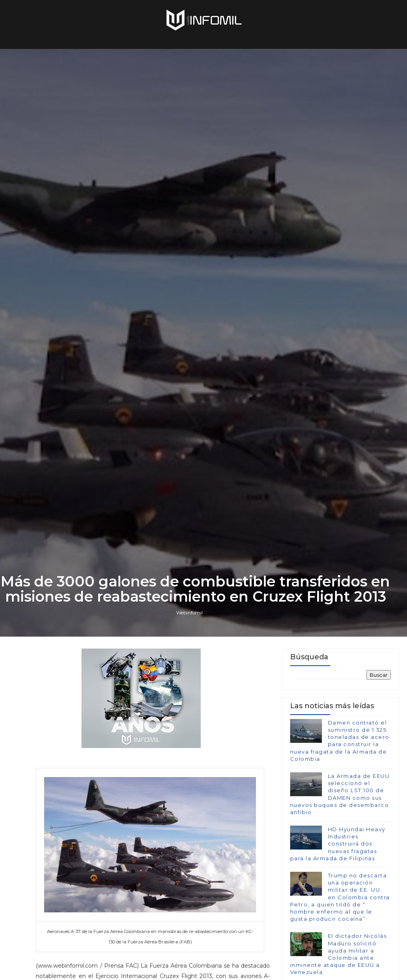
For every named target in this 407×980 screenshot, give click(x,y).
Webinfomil (189, 613)
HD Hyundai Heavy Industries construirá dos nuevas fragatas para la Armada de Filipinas (338, 844)
